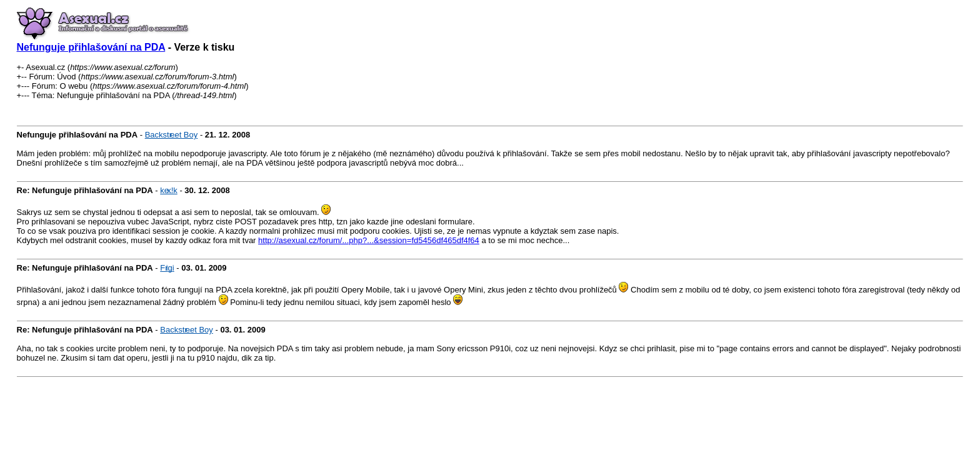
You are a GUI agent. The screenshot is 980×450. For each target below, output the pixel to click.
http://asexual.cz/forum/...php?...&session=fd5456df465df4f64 (369, 240)
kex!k (169, 190)
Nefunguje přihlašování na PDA (91, 47)
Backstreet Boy (172, 135)
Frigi (167, 268)
